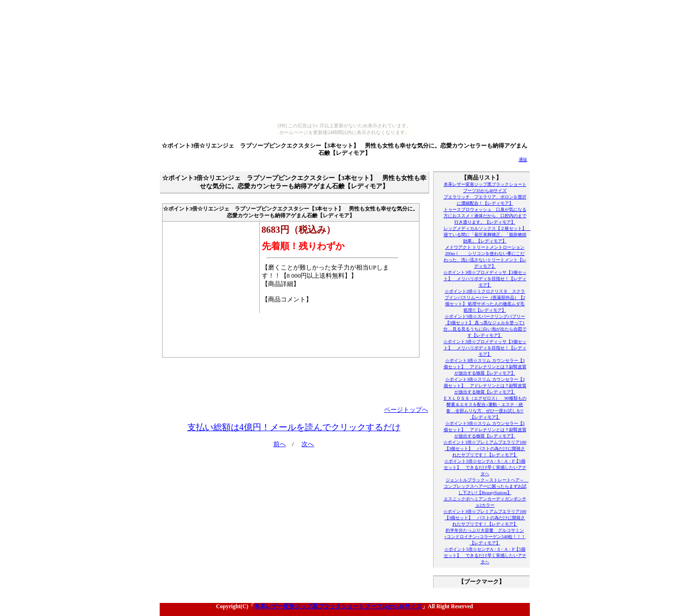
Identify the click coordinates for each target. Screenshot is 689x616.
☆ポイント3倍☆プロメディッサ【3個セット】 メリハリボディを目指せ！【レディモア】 (485, 279)
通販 (523, 160)
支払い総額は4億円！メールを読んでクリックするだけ (294, 427)
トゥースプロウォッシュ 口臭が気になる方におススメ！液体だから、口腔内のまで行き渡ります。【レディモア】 (485, 216)
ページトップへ (406, 410)
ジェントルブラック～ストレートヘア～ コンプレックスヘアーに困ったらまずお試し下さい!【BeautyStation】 (486, 486)
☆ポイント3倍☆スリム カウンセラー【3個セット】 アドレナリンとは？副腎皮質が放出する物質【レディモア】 (485, 367)
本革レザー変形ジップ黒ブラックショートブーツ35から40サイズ (338, 606)
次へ (308, 444)
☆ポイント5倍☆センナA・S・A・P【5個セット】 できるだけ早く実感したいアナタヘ (485, 467)
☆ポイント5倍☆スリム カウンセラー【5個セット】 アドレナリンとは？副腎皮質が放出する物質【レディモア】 (485, 430)
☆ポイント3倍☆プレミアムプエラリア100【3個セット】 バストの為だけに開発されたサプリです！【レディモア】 (485, 449)
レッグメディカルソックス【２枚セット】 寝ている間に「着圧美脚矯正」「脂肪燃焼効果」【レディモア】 (487, 235)
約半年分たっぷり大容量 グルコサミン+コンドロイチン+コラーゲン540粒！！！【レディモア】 (485, 537)
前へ (280, 444)
